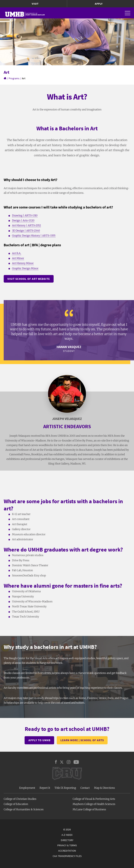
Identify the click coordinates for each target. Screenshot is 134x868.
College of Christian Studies (20, 799)
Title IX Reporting (65, 788)
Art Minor (18, 258)
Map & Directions (105, 788)
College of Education (16, 804)
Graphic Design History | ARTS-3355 (34, 236)
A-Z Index (67, 835)
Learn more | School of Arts (82, 740)
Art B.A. (17, 253)
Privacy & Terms (67, 845)
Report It (45, 788)
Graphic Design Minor (25, 268)
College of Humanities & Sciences (24, 809)
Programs (14, 78)
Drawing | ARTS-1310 (25, 215)
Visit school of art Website (29, 279)
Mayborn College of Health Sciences (94, 804)
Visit (35, 4)
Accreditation (67, 851)
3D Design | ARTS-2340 (26, 231)
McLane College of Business (89, 809)
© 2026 (67, 829)
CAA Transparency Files (67, 856)
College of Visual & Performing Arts (94, 799)
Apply (99, 4)
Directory (67, 840)
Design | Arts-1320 (23, 220)
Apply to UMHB (39, 740)
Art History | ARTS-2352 (26, 225)
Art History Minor (23, 263)
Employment (27, 788)
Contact (85, 788)
